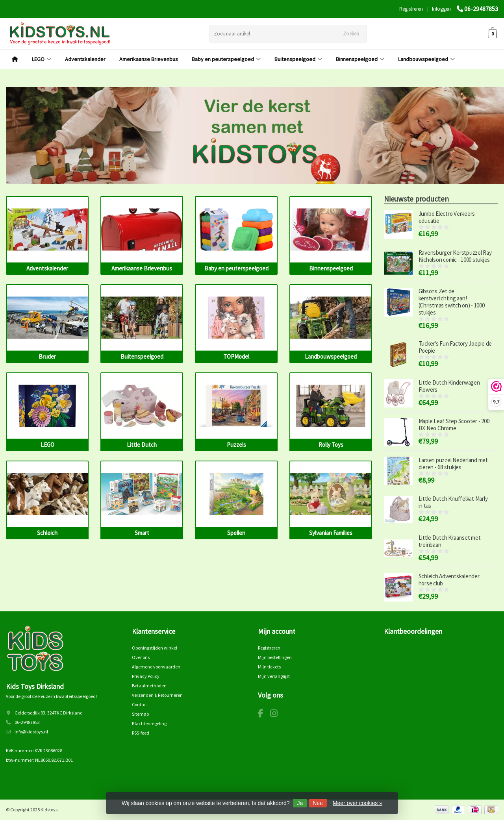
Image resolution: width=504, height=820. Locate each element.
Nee (318, 803)
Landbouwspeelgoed (426, 59)
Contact (140, 704)
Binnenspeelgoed (360, 59)
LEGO (42, 59)
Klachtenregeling (149, 723)
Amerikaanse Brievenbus (149, 59)
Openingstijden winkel (155, 648)
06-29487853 (481, 9)
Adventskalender (85, 59)
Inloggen (441, 9)
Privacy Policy (146, 676)
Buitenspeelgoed (298, 59)
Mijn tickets (269, 667)
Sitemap (140, 714)
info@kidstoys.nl (31, 732)
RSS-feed (141, 733)
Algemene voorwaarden (156, 667)
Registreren (411, 9)
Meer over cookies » (358, 803)
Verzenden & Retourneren (157, 695)
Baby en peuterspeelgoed (226, 59)
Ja (300, 803)
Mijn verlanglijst (274, 676)
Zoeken (351, 34)
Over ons (141, 657)
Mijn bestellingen (275, 657)
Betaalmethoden (149, 686)
